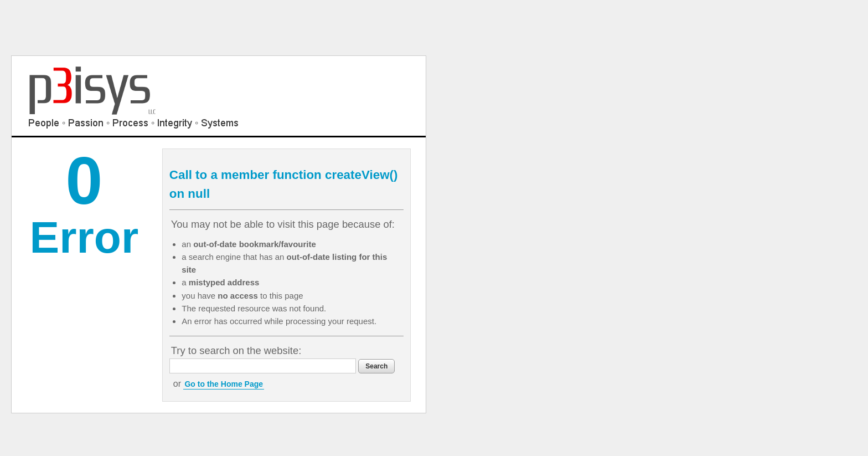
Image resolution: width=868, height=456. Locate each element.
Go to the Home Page (224, 384)
